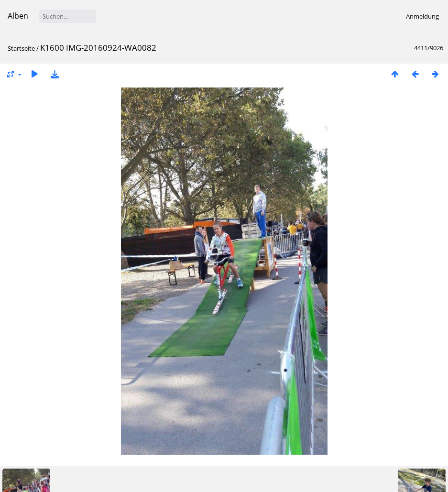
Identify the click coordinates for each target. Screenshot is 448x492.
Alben (18, 16)
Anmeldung (422, 16)
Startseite (21, 48)
